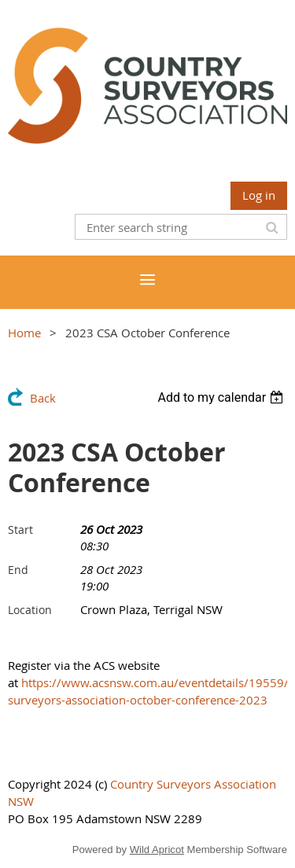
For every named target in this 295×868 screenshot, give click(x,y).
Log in (259, 195)
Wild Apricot (157, 850)
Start (20, 530)
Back (43, 398)
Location (30, 610)
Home (24, 333)
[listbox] (222, 397)
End (18, 570)
